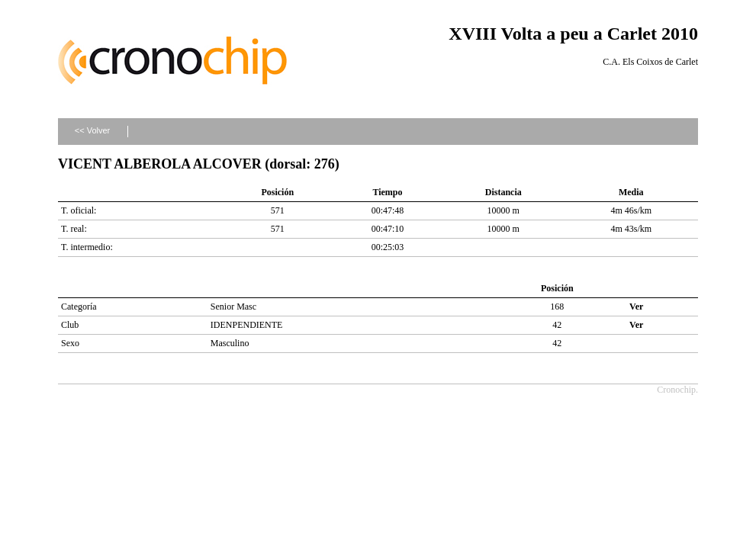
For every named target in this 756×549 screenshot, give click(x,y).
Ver (636, 307)
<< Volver (92, 130)
